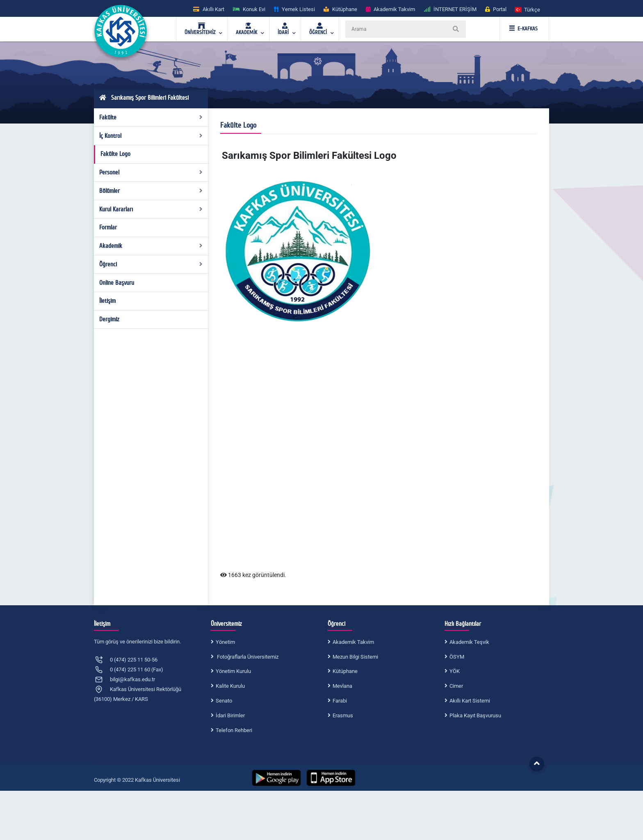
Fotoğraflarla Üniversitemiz (247, 657)
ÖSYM (457, 657)
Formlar (108, 227)
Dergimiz (109, 319)
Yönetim (225, 642)
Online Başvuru (117, 283)
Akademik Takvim (353, 642)
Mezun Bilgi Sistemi (355, 657)
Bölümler (151, 191)
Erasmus (343, 715)
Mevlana (342, 686)
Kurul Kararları (151, 209)
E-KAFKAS (523, 29)
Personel (151, 172)
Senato (224, 701)
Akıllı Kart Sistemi (470, 701)
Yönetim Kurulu (233, 671)
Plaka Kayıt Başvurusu (475, 715)
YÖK (455, 671)
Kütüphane (345, 671)
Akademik (151, 246)
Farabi (340, 701)
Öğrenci (151, 264)
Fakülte (151, 117)
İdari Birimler (230, 715)
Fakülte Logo (115, 154)
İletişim (107, 301)
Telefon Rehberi (234, 730)
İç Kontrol (151, 136)
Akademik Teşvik (469, 642)
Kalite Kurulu (230, 686)
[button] (528, 9)
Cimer (456, 686)
